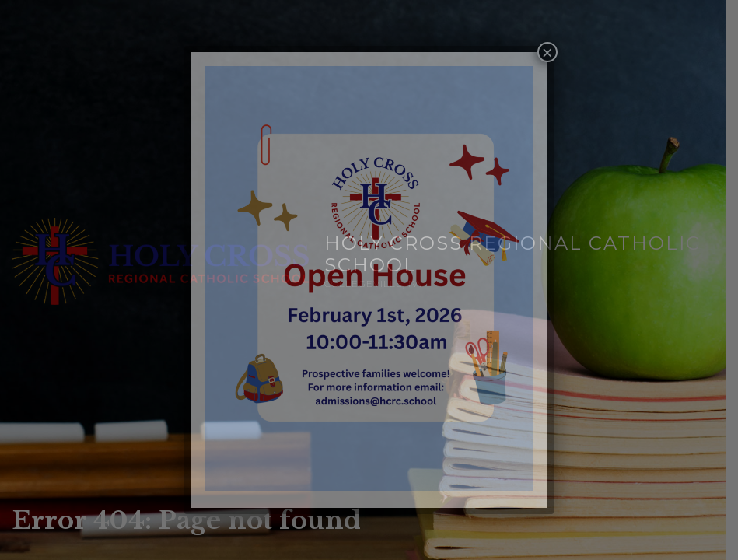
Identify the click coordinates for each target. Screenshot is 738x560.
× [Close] (547, 52)
